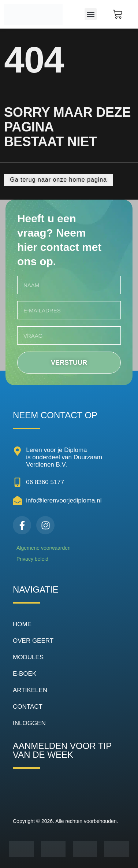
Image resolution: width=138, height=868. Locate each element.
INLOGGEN (29, 723)
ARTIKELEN (30, 690)
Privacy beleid (32, 559)
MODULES (28, 657)
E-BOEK (25, 674)
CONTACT (28, 707)
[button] (91, 14)
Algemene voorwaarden (44, 548)
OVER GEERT (33, 641)
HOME (22, 624)
